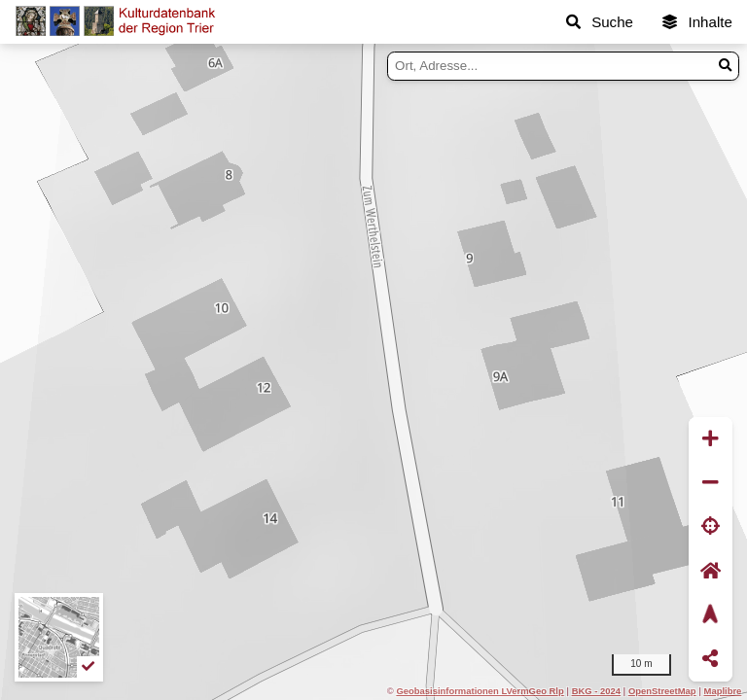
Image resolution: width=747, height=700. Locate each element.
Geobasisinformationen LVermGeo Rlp (480, 691)
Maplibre (723, 691)
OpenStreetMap (662, 691)
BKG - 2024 (596, 691)
